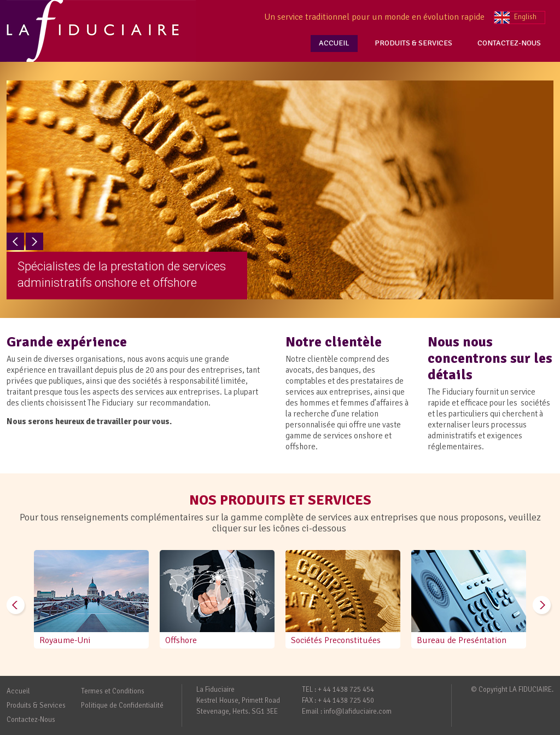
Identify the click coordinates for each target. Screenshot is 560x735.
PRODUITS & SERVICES (413, 43)
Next (34, 241)
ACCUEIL (334, 43)
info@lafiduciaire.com (358, 711)
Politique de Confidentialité (122, 705)
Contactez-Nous (31, 720)
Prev (15, 241)
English (525, 17)
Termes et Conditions (113, 691)
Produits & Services (36, 705)
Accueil (18, 691)
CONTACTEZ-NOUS (509, 43)
